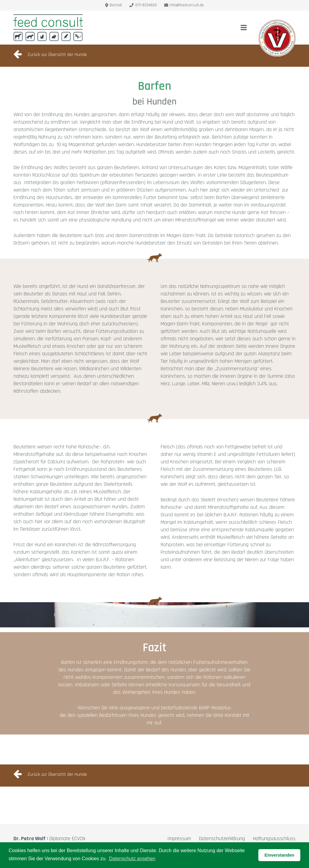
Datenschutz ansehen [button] (132, 859)
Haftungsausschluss (274, 839)
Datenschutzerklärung (222, 839)
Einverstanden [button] (279, 855)
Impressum (179, 839)
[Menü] (244, 28)
